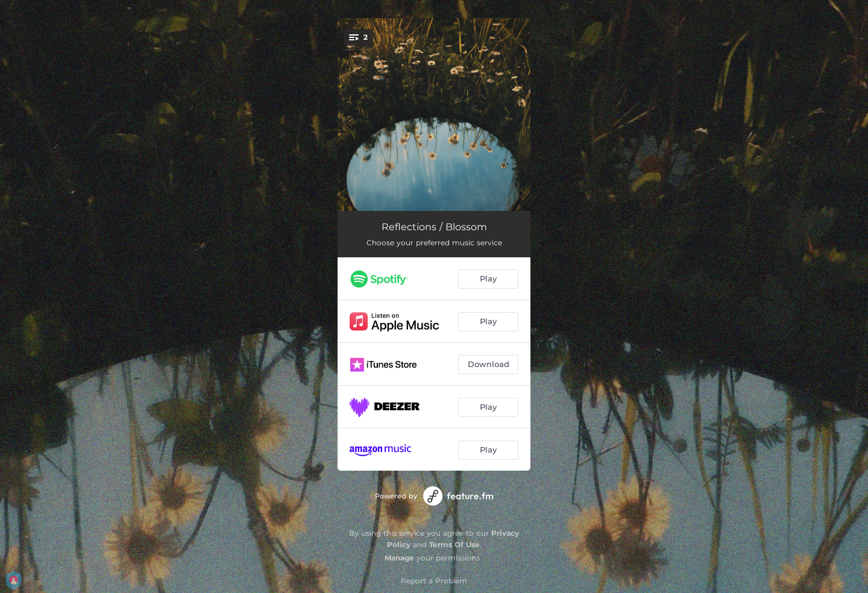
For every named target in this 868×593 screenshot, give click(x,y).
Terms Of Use (454, 544)
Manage (399, 558)
